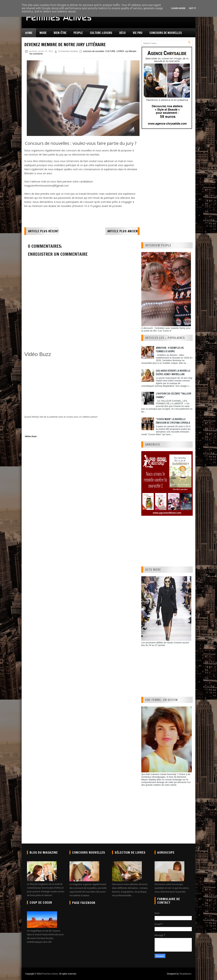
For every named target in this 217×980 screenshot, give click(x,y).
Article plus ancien (123, 231)
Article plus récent (43, 231)
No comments (36, 54)
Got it (193, 8)
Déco (123, 33)
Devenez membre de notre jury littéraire (65, 45)
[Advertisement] (66, 341)
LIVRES (120, 51)
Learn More (178, 8)
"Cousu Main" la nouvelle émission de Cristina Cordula (173, 421)
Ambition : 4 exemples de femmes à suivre (170, 350)
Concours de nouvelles (166, 33)
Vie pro (138, 33)
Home (29, 33)
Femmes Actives (50, 974)
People (78, 33)
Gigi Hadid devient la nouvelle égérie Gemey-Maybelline (173, 373)
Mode (43, 33)
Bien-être (60, 33)
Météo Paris (31, 436)
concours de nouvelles (94, 51)
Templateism (185, 974)
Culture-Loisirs (101, 33)
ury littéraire (131, 51)
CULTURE (110, 51)
